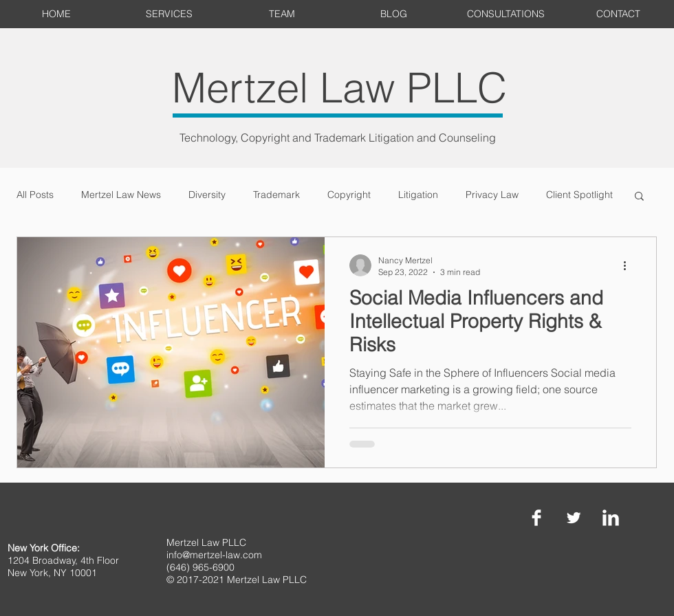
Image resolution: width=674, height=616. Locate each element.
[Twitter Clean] (574, 518)
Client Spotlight (579, 195)
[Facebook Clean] (536, 518)
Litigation (418, 195)
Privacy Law (492, 195)
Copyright (349, 195)
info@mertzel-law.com (214, 555)
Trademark (276, 195)
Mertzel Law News (121, 195)
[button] (639, 197)
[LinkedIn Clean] (611, 518)
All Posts (35, 195)
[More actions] (629, 265)
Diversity (207, 195)
